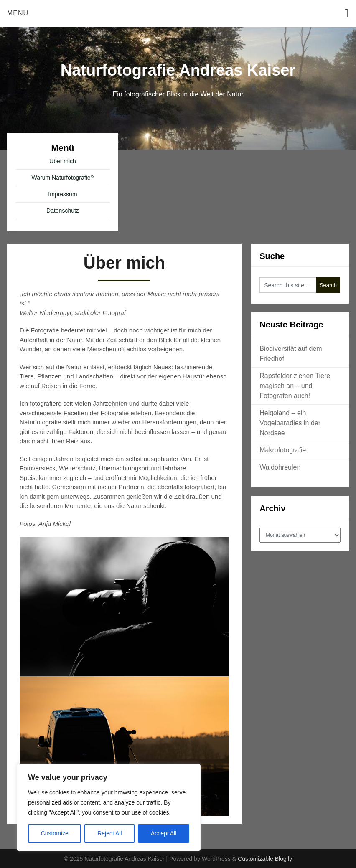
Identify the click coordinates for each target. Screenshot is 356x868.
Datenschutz (63, 211)
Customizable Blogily (265, 859)
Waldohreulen (280, 467)
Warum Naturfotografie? (63, 178)
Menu (18, 13)
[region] (109, 807)
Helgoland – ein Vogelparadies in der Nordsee (290, 423)
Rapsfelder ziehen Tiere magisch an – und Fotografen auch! (295, 386)
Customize (55, 833)
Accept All (164, 833)
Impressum (62, 194)
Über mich (63, 161)
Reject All (109, 833)
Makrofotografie (283, 450)
